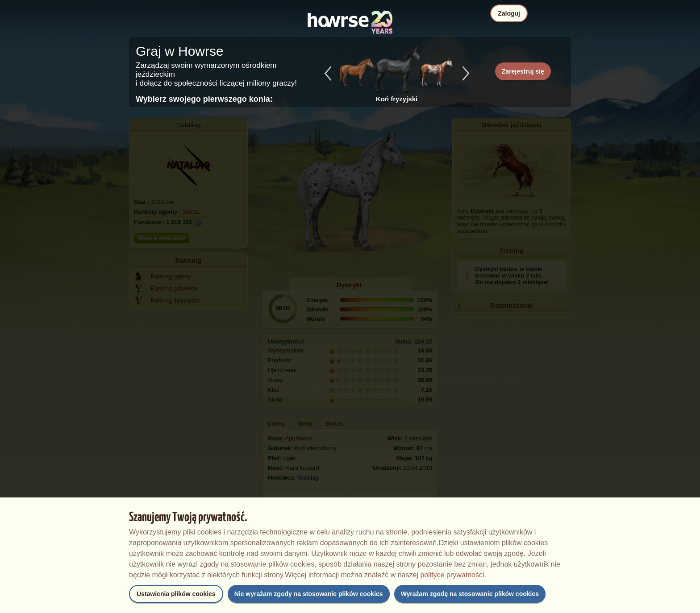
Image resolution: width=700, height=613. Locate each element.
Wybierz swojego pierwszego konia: (204, 99)
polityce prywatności (452, 575)
